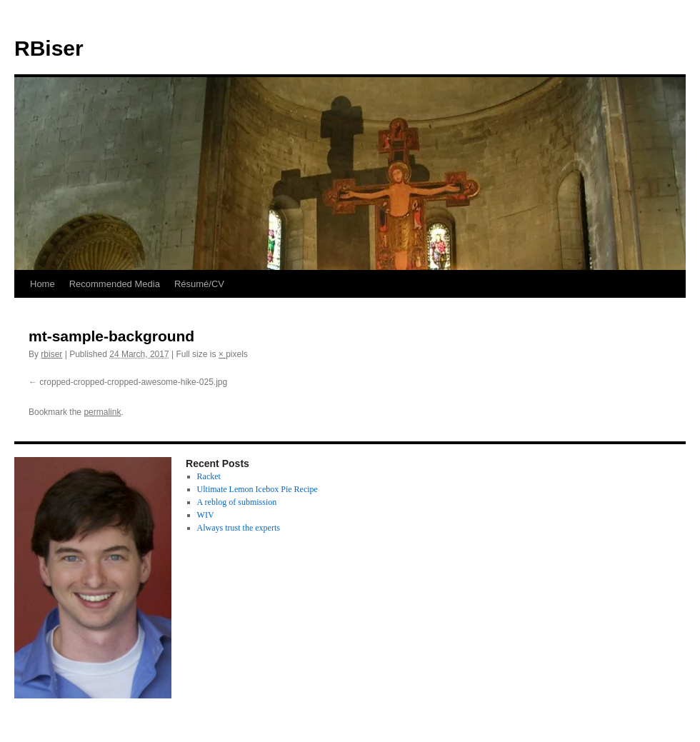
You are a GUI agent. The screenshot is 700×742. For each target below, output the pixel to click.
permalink (102, 412)
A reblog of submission (237, 502)
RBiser (49, 48)
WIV (206, 515)
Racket (209, 476)
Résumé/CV (199, 284)
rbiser (51, 354)
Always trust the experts (239, 528)
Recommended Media (115, 284)
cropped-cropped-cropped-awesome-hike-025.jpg (133, 382)
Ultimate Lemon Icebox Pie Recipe (257, 489)
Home (42, 284)
